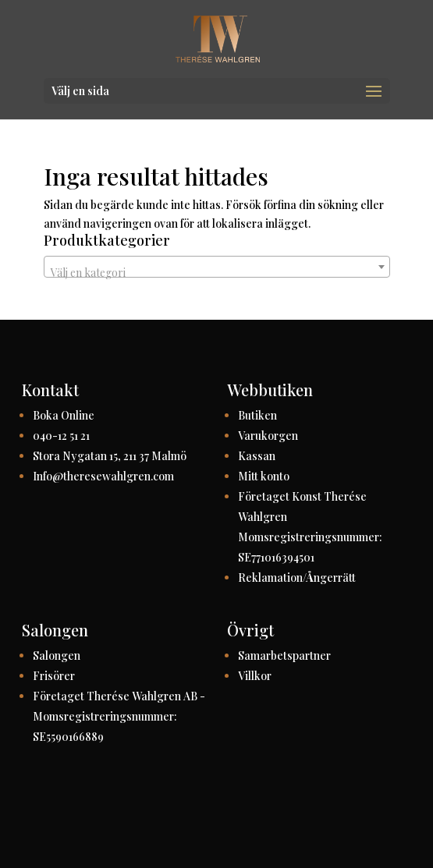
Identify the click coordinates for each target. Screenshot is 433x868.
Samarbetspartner (284, 655)
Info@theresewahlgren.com (103, 476)
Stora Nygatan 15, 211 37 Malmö (110, 456)
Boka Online (64, 415)
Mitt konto (264, 476)
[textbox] (217, 273)
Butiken (257, 415)
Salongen (57, 655)
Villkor (255, 676)
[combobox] (217, 267)
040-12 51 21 (61, 436)
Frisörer (54, 676)
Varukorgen (268, 436)
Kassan (257, 456)
